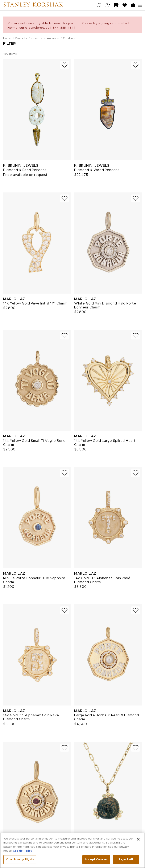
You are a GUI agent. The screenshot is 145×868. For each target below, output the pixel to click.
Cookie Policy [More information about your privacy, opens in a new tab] (22, 852)
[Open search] (99, 5)
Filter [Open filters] (9, 44)
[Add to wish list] (65, 65)
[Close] (138, 841)
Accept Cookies (96, 861)
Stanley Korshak (33, 5)
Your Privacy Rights (20, 861)
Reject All (126, 861)
